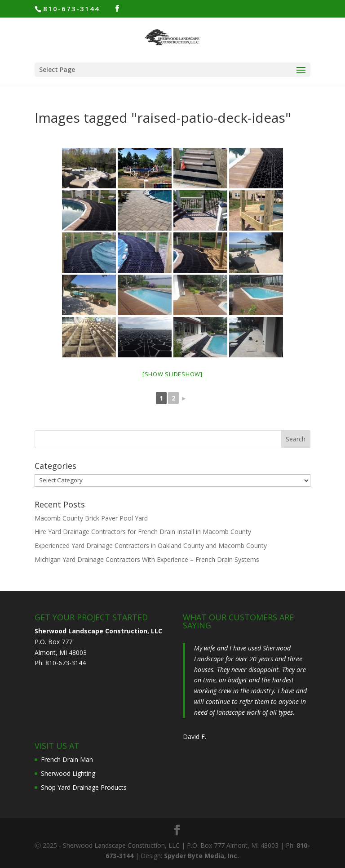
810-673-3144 (71, 9)
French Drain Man (67, 759)
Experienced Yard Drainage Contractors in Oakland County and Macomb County (151, 545)
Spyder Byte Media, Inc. (201, 856)
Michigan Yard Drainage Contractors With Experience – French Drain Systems (147, 559)
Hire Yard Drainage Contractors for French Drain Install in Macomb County (143, 532)
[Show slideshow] (172, 374)
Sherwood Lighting (68, 773)
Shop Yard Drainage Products (84, 787)
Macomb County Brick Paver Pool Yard (91, 518)
